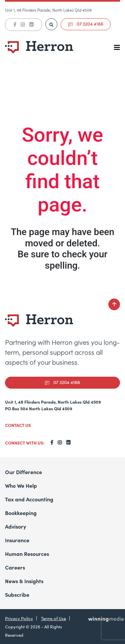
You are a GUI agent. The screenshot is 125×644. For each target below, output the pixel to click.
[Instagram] (23, 25)
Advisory (15, 526)
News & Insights (24, 581)
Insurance (17, 540)
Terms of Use (53, 618)
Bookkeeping (21, 513)
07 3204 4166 (86, 24)
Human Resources (27, 554)
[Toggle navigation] (117, 47)
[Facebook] (15, 25)
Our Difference (23, 472)
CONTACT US (18, 425)
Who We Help (21, 485)
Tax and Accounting (29, 499)
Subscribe (17, 594)
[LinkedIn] (31, 25)
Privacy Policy (19, 618)
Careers (15, 567)
